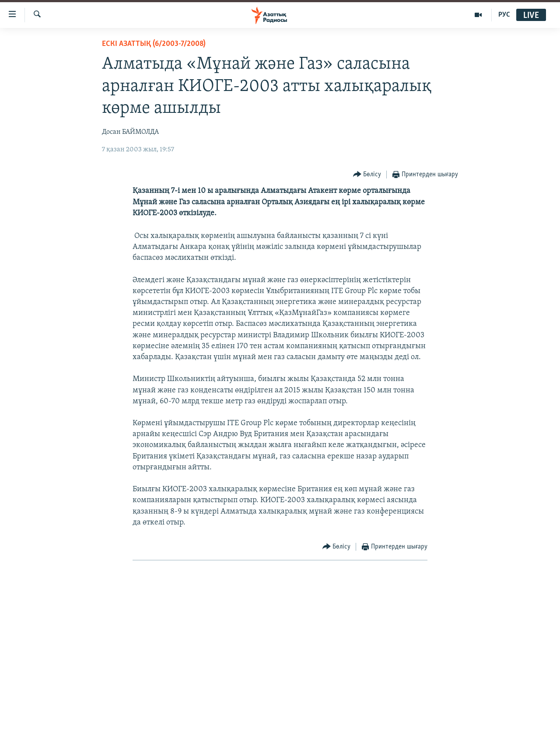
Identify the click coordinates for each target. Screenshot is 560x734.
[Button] (367, 175)
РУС (504, 15)
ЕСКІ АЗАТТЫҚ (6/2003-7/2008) (154, 44)
